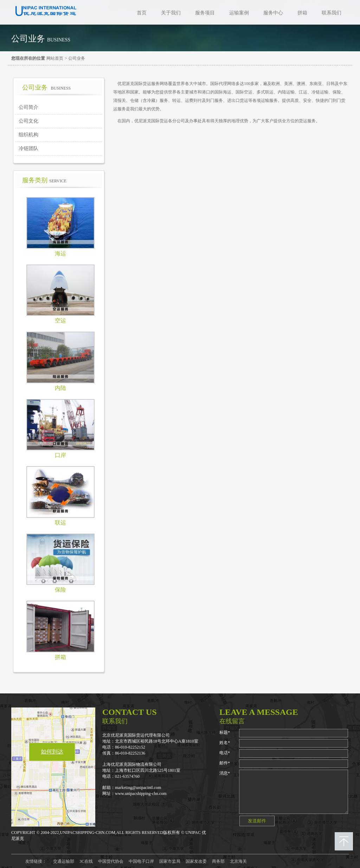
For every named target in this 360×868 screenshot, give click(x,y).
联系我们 (332, 13)
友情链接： (36, 861)
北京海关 (238, 861)
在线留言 (232, 721)
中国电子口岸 (141, 861)
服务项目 (205, 13)
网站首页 (55, 58)
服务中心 (273, 13)
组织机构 (28, 135)
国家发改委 (196, 861)
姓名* (225, 743)
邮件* (225, 763)
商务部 (218, 861)
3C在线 (86, 861)
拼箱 (302, 13)
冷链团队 (28, 148)
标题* (225, 732)
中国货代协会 (111, 861)
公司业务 (77, 58)
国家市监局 (170, 861)
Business (59, 40)
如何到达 (52, 752)
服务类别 (44, 180)
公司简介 (28, 107)
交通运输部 (64, 861)
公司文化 (28, 121)
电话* (225, 753)
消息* (225, 773)
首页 (142, 13)
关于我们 (171, 13)
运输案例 (239, 13)
